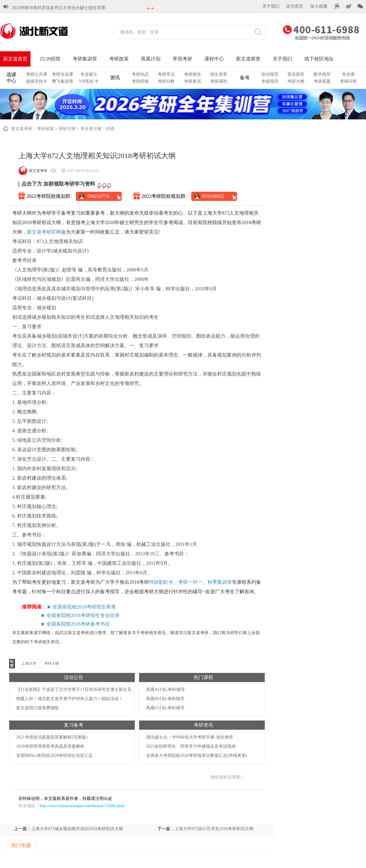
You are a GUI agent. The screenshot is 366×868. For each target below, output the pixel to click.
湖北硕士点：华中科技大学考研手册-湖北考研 (190, 737)
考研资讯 (203, 725)
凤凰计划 (151, 59)
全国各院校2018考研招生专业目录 (83, 615)
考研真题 (322, 81)
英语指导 (296, 74)
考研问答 (348, 81)
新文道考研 (22, 129)
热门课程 (203, 677)
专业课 (348, 74)
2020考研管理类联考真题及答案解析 (50, 746)
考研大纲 (296, 81)
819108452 (213, 196)
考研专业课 (63, 74)
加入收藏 (319, 6)
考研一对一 (190, 582)
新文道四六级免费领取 (38, 708)
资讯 (115, 78)
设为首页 (295, 6)
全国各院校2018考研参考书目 (78, 624)
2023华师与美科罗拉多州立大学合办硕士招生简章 (59, 8)
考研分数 (166, 81)
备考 (245, 78)
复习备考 (74, 725)
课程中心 (214, 59)
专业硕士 (89, 74)
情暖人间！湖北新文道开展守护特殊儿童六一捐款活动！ (70, 699)
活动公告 (74, 677)
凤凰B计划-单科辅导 (165, 699)
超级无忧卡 (37, 81)
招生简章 (219, 74)
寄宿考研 (182, 59)
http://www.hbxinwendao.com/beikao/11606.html (82, 806)
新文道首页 (15, 59)
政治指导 (270, 74)
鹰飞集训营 (63, 81)
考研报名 (192, 74)
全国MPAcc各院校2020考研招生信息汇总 (55, 755)
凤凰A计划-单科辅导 (165, 690)
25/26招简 (50, 59)
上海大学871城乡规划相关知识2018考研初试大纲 (77, 829)
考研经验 (140, 81)
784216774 (98, 196)
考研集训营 (85, 59)
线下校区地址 (319, 59)
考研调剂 (219, 81)
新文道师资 (248, 59)
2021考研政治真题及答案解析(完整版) (52, 737)
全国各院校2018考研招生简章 (84, 607)
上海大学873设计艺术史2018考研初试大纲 (214, 829)
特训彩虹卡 (161, 582)
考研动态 (140, 74)
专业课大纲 (91, 129)
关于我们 (271, 6)
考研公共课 (37, 74)
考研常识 (166, 74)
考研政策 (119, 59)
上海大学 (29, 663)
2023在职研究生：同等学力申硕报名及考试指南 (191, 746)
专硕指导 (270, 81)
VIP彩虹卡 (89, 81)
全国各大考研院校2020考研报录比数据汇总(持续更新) (197, 755)
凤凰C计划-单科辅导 (165, 708)
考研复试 (192, 81)
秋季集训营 (220, 582)
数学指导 (322, 74)
